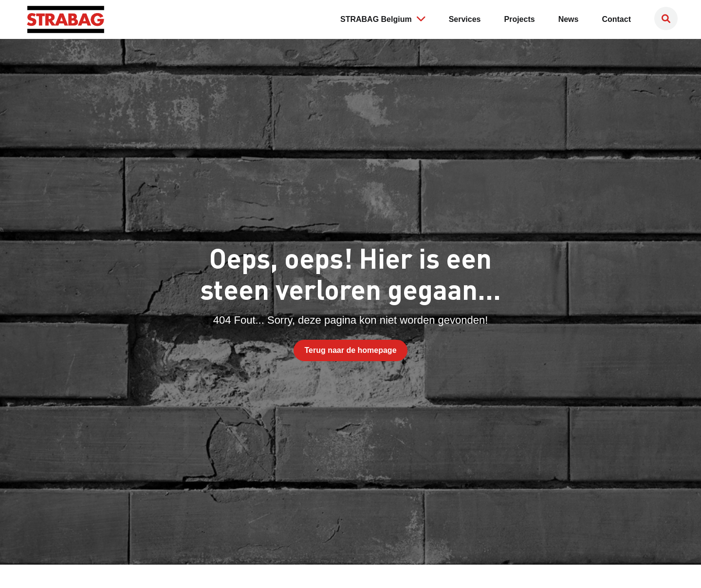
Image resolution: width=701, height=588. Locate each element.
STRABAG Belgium (383, 18)
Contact (616, 19)
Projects (520, 19)
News (569, 19)
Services (465, 19)
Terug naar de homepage (350, 350)
